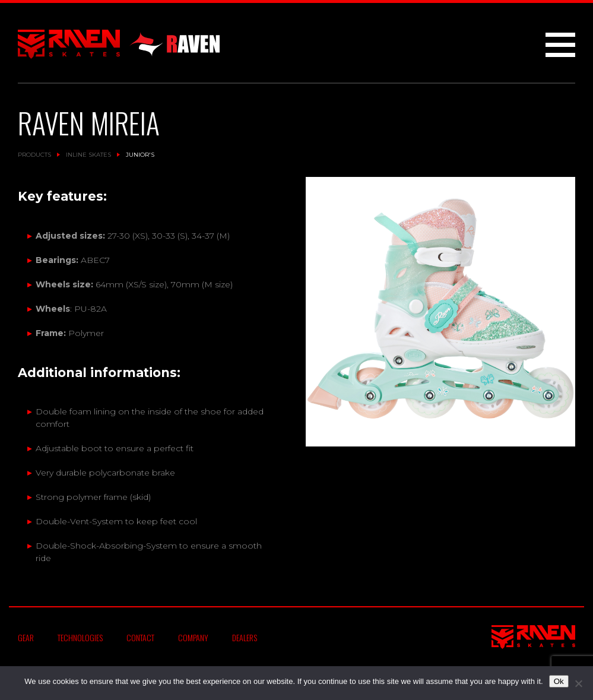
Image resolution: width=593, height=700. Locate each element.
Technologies (80, 637)
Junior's (140, 155)
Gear (26, 637)
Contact (140, 637)
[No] (578, 683)
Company (193, 637)
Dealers (245, 637)
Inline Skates (88, 155)
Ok (559, 681)
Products (34, 155)
